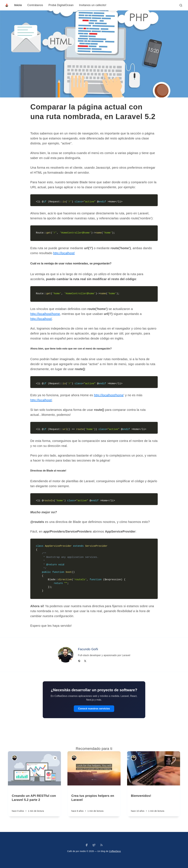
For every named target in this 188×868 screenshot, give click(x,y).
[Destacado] (55, 758)
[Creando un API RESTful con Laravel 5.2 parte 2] (34, 801)
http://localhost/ (64, 253)
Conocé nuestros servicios (94, 709)
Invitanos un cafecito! (93, 5)
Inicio (18, 5)
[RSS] (101, 845)
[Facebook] (87, 845)
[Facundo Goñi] (15, 758)
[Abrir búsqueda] (181, 5)
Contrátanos (35, 5)
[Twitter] (85, 661)
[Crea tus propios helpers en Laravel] (94, 801)
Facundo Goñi (88, 649)
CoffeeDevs (115, 851)
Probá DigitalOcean (61, 5)
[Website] (79, 661)
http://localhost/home (45, 314)
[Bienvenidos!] (154, 801)
